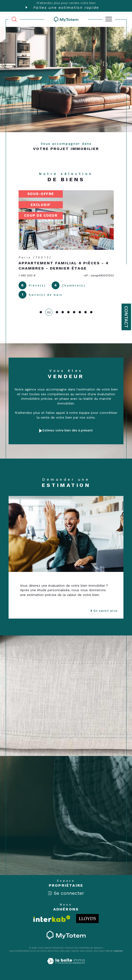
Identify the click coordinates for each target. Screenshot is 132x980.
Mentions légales (58, 951)
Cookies (118, 951)
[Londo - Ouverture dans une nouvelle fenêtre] (87, 919)
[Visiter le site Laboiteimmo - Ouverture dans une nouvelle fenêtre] (66, 966)
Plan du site (38, 951)
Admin (74, 951)
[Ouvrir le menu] (109, 19)
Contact (126, 317)
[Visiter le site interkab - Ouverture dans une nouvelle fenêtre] (52, 919)
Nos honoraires (19, 951)
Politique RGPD (102, 951)
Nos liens (86, 951)
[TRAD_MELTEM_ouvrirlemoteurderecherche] (14, 19)
